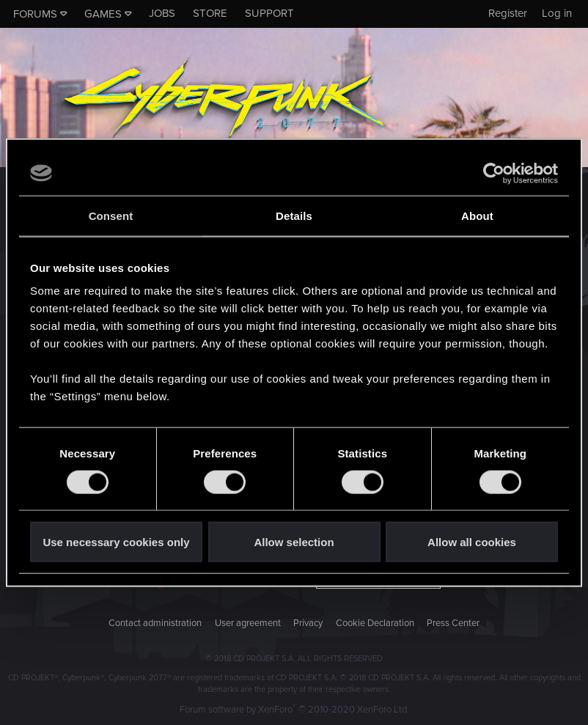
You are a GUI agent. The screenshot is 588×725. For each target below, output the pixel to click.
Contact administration (155, 623)
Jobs (162, 13)
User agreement (248, 623)
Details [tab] (294, 215)
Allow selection (294, 542)
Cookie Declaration (375, 623)
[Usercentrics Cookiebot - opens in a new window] (494, 173)
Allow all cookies (472, 542)
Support (269, 13)
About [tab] (477, 215)
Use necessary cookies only (116, 542)
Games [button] (103, 14)
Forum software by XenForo (294, 710)
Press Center (453, 623)
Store (210, 13)
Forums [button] (35, 14)
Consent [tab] (111, 215)
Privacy (308, 623)
